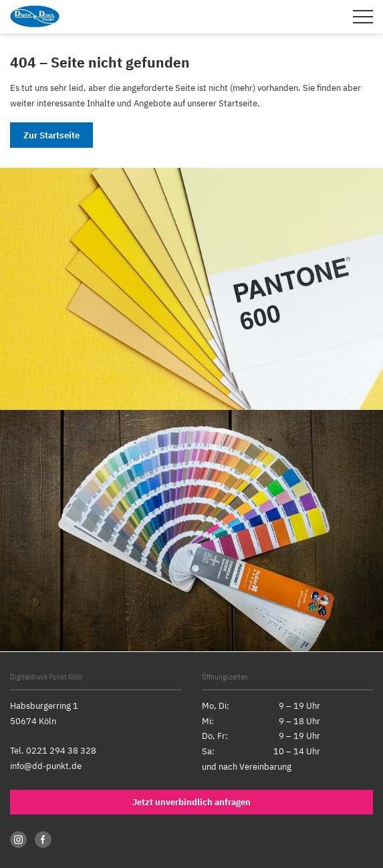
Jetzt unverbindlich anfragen (191, 802)
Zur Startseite (51, 135)
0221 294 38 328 (61, 751)
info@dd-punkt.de (46, 766)
